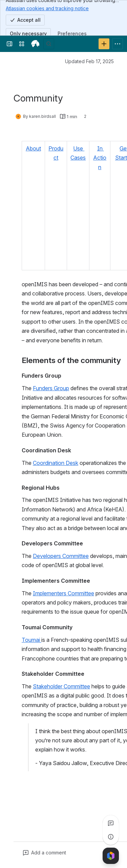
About (33, 148)
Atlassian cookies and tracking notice (47, 8)
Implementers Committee (63, 593)
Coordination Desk (56, 463)
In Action (100, 158)
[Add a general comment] (45, 853)
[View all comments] (111, 823)
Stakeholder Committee (61, 686)
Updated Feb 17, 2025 (89, 61)
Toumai (31, 640)
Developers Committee (61, 556)
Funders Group (51, 388)
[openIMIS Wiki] (35, 44)
